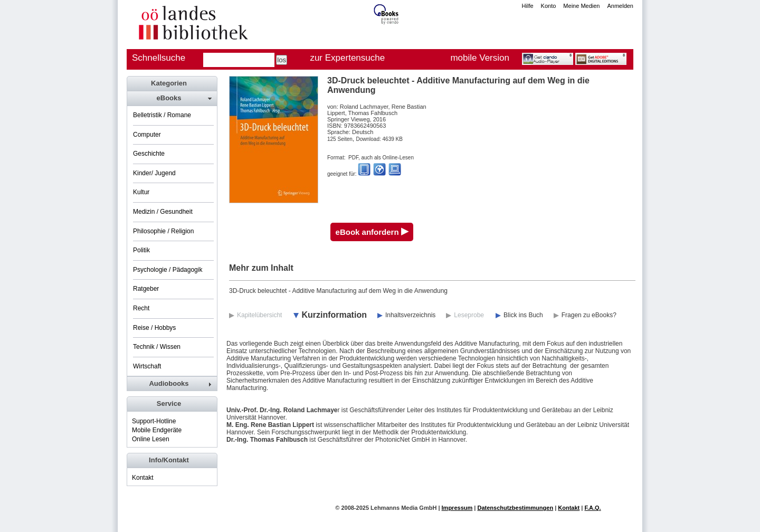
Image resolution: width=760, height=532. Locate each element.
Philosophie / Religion (163, 231)
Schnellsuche (159, 58)
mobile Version (480, 58)
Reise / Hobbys (154, 328)
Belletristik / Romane (162, 115)
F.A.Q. (592, 508)
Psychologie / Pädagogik (168, 270)
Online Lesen (151, 439)
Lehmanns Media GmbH (403, 508)
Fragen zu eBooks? (589, 315)
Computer (147, 135)
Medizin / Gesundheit (163, 212)
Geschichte (149, 154)
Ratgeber (146, 289)
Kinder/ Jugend (154, 173)
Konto (549, 6)
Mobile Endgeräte (157, 430)
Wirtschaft (147, 366)
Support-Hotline (154, 421)
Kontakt (143, 478)
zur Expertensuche (347, 58)
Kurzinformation (334, 315)
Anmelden (620, 6)
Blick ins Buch (523, 315)
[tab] (172, 98)
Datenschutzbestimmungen (515, 508)
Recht (141, 308)
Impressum (457, 508)
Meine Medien (581, 6)
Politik (141, 250)
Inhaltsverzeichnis (410, 315)
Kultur (141, 192)
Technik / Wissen (157, 347)
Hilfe (528, 6)
